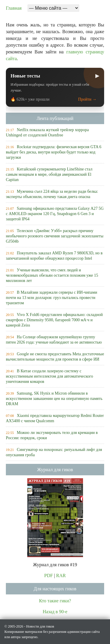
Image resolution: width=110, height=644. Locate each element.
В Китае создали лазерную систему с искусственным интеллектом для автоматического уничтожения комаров (49, 376)
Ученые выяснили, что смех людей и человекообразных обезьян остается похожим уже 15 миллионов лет (52, 275)
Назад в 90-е (55, 612)
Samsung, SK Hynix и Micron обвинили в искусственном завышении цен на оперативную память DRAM (54, 399)
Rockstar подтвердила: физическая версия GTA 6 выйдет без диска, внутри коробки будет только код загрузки (54, 152)
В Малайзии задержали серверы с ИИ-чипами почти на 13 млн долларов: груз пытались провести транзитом (51, 298)
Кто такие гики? (55, 601)
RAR (61, 575)
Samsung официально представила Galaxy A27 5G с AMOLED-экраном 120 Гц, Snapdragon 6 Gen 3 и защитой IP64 (55, 214)
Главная (14, 8)
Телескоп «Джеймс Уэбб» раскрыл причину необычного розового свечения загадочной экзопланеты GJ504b (55, 236)
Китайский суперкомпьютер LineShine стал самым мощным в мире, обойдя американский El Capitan (49, 174)
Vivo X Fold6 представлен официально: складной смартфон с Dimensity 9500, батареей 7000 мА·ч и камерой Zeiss (54, 320)
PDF (49, 575)
